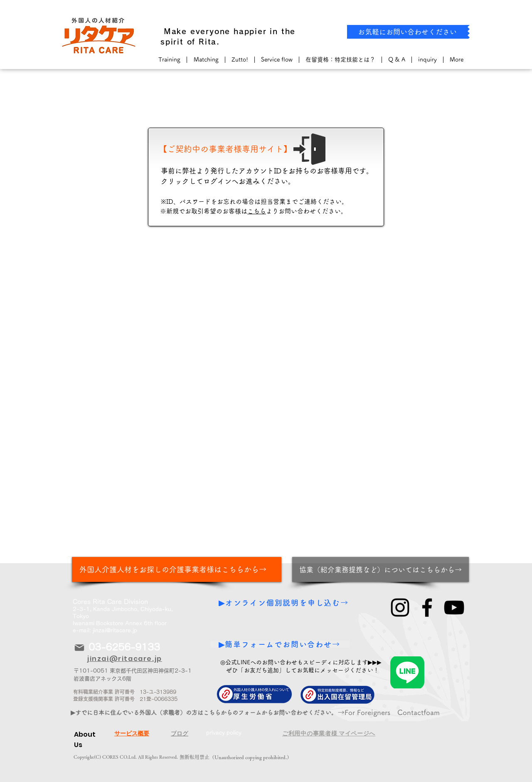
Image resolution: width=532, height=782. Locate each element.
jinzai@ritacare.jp (115, 630)
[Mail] (79, 647)
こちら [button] (257, 211)
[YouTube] (454, 608)
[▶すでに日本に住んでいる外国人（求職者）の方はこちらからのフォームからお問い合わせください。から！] (213, 713)
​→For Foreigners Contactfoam (389, 712)
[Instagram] (400, 608)
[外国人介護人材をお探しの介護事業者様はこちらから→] (177, 569)
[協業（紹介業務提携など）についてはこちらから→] (381, 569)
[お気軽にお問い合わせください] (407, 32)
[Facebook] (427, 608)
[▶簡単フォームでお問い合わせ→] (280, 644)
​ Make (174, 31)
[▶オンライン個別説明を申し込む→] (284, 603)
